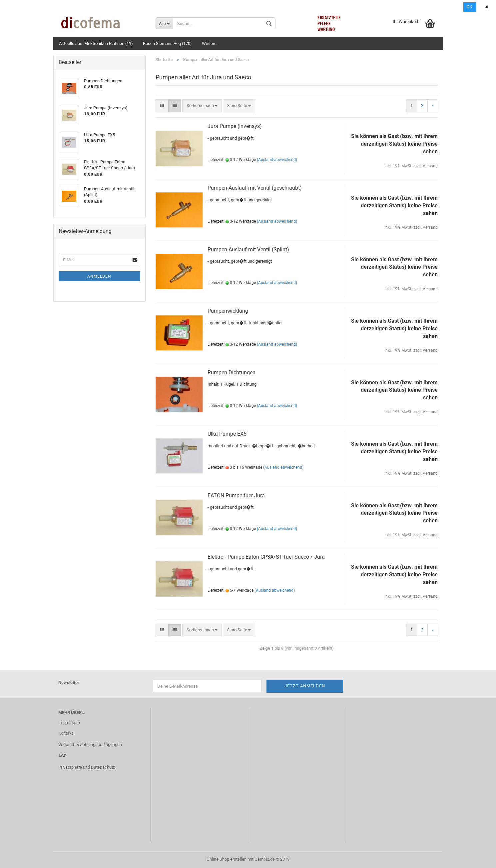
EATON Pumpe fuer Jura (236, 495)
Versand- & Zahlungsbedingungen (90, 744)
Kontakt (66, 733)
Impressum (69, 722)
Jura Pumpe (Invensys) (235, 126)
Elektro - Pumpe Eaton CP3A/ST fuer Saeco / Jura (266, 557)
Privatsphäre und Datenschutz (87, 767)
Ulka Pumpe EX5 (227, 434)
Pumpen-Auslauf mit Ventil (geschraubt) (255, 188)
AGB (62, 756)
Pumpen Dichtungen (232, 372)
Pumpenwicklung (228, 311)
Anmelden (99, 276)
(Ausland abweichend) (277, 160)
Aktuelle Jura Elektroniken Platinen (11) (96, 43)
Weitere (209, 43)
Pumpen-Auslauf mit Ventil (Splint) (248, 249)
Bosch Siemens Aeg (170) (167, 43)
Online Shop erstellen (227, 859)
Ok (470, 7)
